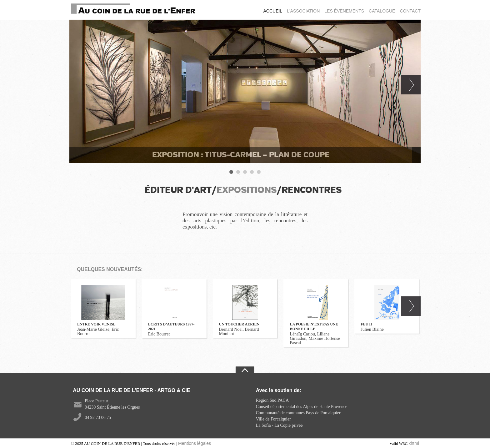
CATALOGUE (382, 11)
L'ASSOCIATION (303, 11)
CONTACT (410, 11)
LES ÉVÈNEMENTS (344, 11)
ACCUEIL (273, 11)
